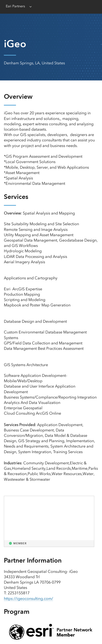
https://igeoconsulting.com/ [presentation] (28, 599)
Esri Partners (15, 6)
